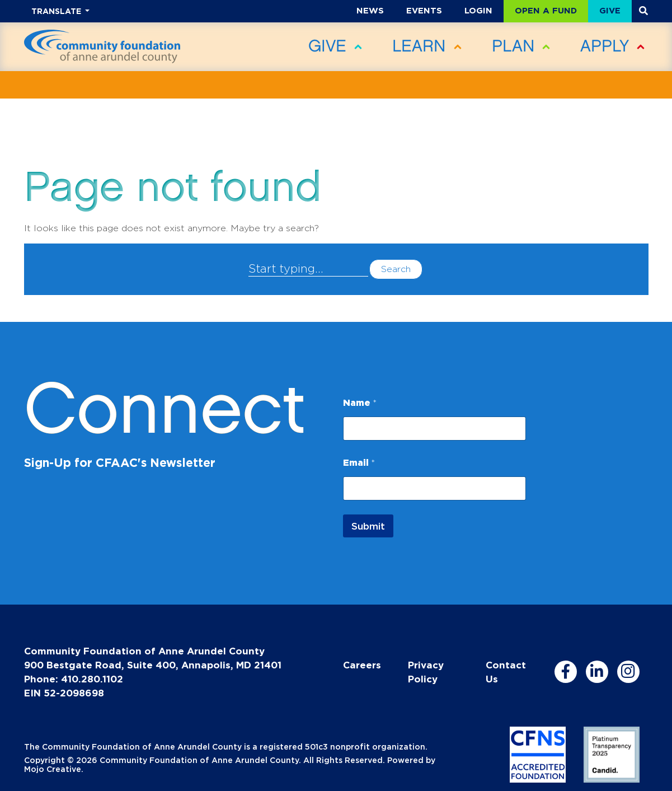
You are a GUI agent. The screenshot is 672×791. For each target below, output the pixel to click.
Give (610, 10)
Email (359, 462)
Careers (362, 665)
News (370, 10)
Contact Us (506, 672)
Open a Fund (546, 10)
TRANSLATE (57, 11)
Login (478, 10)
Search (396, 269)
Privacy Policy (426, 672)
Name (360, 402)
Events (424, 10)
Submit (368, 526)
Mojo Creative (53, 769)
